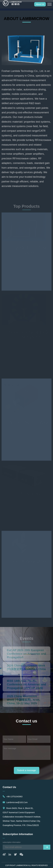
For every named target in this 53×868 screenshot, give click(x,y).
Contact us (9, 787)
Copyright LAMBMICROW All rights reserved (27, 865)
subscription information (18, 834)
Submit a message (26, 770)
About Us (40, 4)
